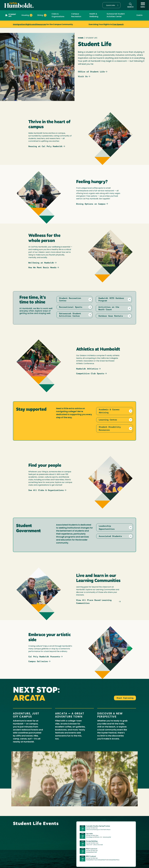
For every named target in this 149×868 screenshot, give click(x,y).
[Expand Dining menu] (45, 15)
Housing (25, 15)
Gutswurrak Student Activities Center (116, 15)
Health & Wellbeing (94, 15)
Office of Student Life (91, 72)
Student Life (11, 15)
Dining (40, 15)
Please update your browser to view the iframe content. (106, 844)
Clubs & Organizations (58, 15)
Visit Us (83, 76)
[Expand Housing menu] (31, 15)
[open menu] (143, 5)
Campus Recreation (76, 15)
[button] (111, 5)
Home (81, 38)
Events (140, 15)
